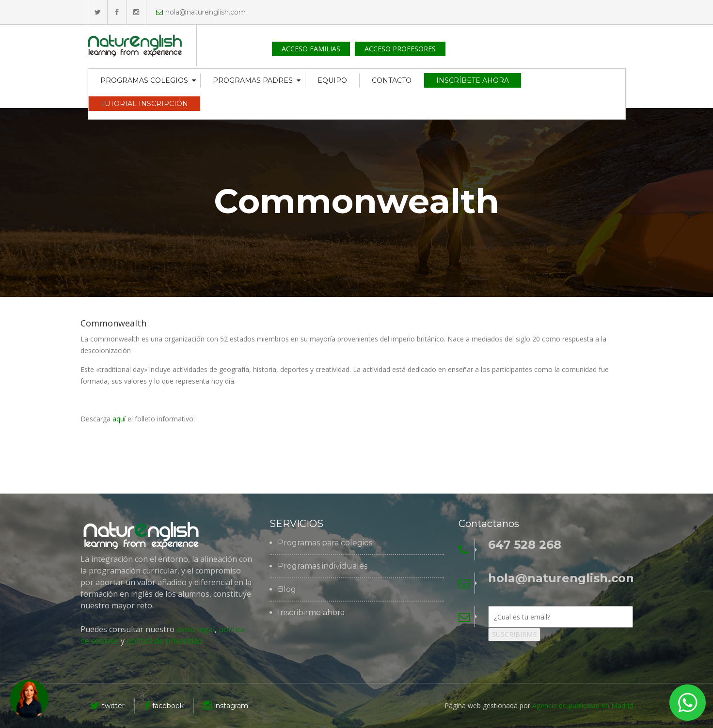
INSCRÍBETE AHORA (473, 80)
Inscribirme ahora (311, 613)
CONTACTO (392, 80)
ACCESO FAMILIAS (311, 49)
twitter (107, 706)
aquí (119, 419)
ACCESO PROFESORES (400, 49)
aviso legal (196, 629)
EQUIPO (332, 80)
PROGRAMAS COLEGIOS (144, 80)
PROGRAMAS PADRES (253, 80)
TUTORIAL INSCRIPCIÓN (144, 104)
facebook (164, 706)
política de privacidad (163, 641)
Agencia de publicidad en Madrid (583, 705)
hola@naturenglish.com (201, 12)
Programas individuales (323, 566)
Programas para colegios (325, 543)
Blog (287, 589)
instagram (226, 706)
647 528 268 (525, 545)
